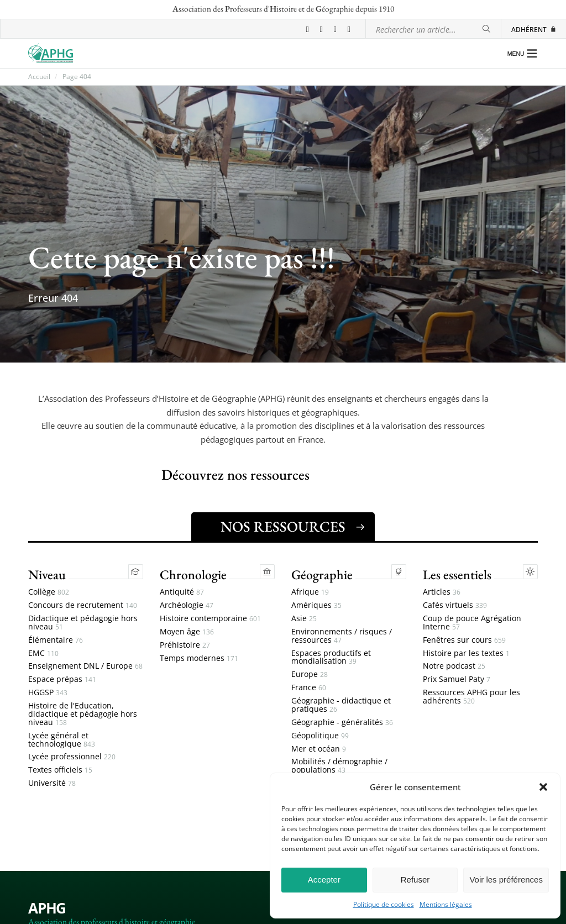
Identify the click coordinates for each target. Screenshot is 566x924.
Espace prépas (62, 679)
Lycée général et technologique (62, 740)
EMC (43, 653)
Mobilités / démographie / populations (339, 766)
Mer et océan (319, 749)
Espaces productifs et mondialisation (331, 658)
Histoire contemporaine (210, 619)
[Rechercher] (486, 29)
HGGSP (48, 693)
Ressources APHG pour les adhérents (471, 697)
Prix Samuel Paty (457, 679)
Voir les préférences (506, 880)
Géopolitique (320, 736)
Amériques (316, 605)
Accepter (324, 880)
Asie (304, 619)
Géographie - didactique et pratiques (341, 705)
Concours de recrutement (83, 605)
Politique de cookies (384, 905)
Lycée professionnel (72, 757)
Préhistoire (185, 645)
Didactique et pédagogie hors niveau (83, 623)
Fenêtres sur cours (464, 640)
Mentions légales (446, 905)
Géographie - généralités (342, 723)
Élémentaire (56, 640)
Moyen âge (187, 632)
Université (52, 783)
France (309, 688)
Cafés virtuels (455, 605)
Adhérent (534, 29)
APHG (47, 908)
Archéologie (187, 605)
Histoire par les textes (466, 653)
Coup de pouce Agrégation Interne (472, 623)
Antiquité (182, 592)
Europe (310, 674)
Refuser (415, 880)
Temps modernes (199, 658)
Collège (49, 592)
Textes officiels (60, 770)
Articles (442, 592)
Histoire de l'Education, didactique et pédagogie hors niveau (83, 714)
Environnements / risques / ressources (342, 636)
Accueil (39, 77)
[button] (543, 787)
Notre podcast (454, 666)
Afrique (310, 592)
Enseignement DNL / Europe (85, 666)
